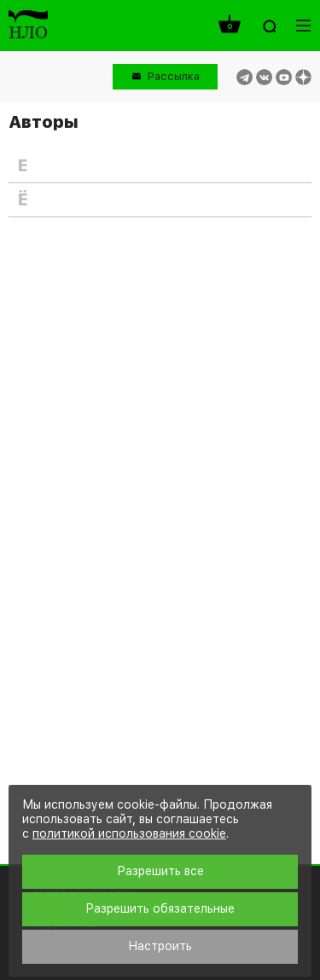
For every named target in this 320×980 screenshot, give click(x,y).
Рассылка (174, 76)
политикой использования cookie (129, 833)
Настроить (160, 946)
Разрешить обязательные (160, 908)
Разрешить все (160, 871)
